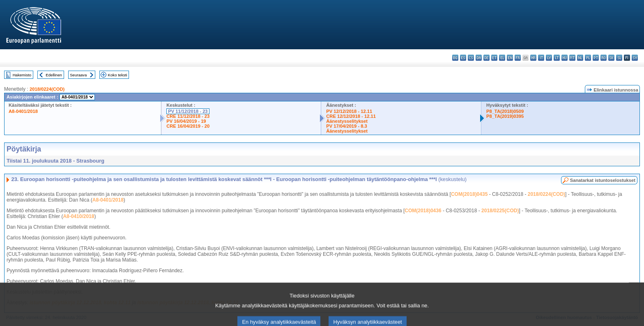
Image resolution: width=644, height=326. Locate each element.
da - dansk (479, 58)
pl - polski (588, 58)
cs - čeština (471, 58)
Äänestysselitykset (347, 121)
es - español (463, 58)
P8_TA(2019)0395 (505, 116)
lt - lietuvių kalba (557, 58)
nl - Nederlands (580, 58)
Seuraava (78, 75)
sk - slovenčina (611, 58)
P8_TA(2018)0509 (505, 111)
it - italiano (541, 58)
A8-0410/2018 (78, 216)
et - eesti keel (494, 58)
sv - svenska (635, 58)
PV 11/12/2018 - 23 (188, 111)
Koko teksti (118, 75)
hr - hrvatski (533, 58)
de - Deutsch (486, 58)
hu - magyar (565, 58)
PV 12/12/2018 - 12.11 (349, 111)
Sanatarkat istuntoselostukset (603, 180)
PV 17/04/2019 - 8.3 (347, 126)
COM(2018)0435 (469, 194)
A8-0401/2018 (23, 111)
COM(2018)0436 (423, 211)
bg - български (455, 58)
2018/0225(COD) (500, 211)
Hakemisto (22, 75)
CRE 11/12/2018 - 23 (188, 116)
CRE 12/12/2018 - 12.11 (351, 116)
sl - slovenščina (619, 58)
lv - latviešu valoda (549, 58)
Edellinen (54, 75)
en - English (510, 58)
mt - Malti (572, 58)
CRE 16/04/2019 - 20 (188, 126)
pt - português (596, 58)
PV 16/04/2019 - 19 (186, 121)
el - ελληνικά (502, 58)
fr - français (518, 58)
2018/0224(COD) (47, 89)
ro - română (604, 58)
